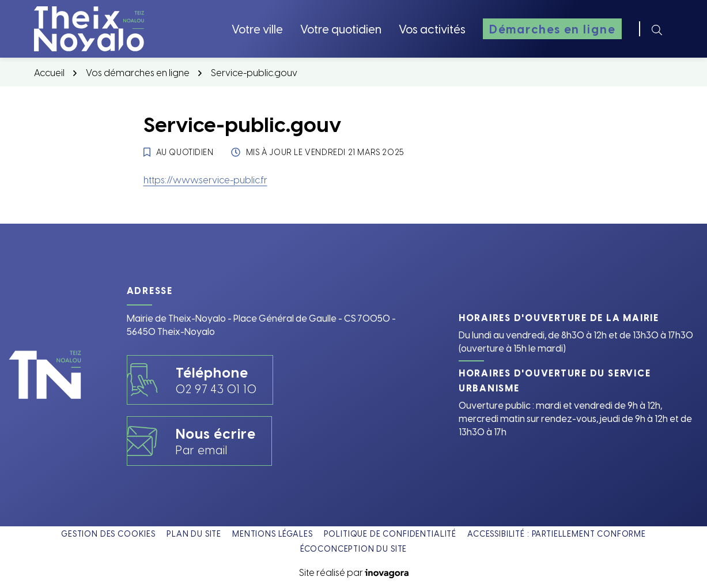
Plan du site (194, 534)
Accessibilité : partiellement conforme (557, 534)
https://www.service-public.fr (205, 179)
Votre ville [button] (257, 29)
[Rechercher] (657, 29)
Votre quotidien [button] (341, 29)
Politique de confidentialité (390, 534)
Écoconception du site (354, 549)
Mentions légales (272, 534)
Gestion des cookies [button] (108, 534)
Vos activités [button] (432, 29)
